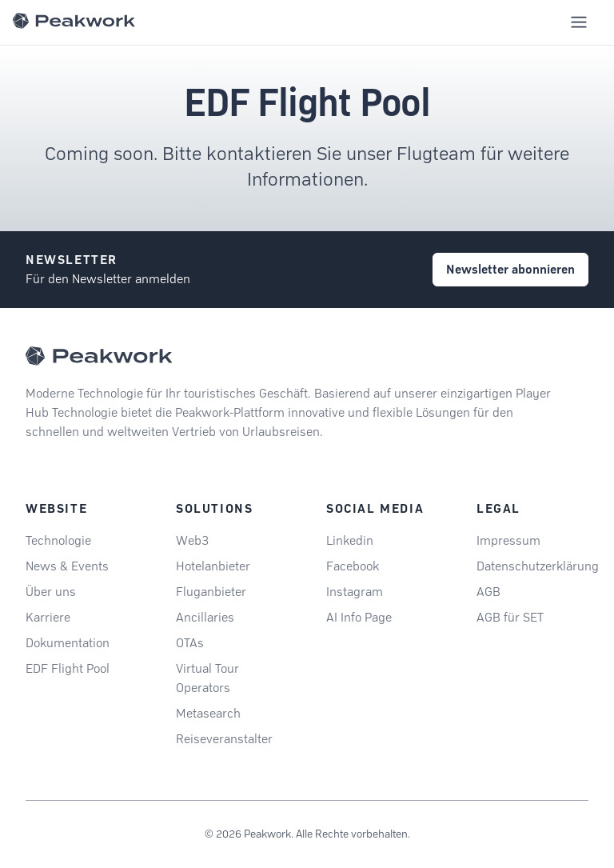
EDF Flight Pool (68, 668)
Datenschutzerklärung (538, 566)
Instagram (355, 592)
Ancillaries (205, 617)
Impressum (508, 540)
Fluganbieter (211, 592)
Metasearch (208, 713)
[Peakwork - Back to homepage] (99, 356)
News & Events (67, 566)
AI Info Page (359, 617)
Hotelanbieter (213, 566)
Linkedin (350, 540)
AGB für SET (510, 617)
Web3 (192, 540)
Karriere (48, 617)
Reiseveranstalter (224, 739)
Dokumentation (68, 643)
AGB (488, 592)
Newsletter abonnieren (510, 269)
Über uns (51, 592)
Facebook (353, 566)
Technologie (58, 540)
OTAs (190, 643)
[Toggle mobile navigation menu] (579, 22)
